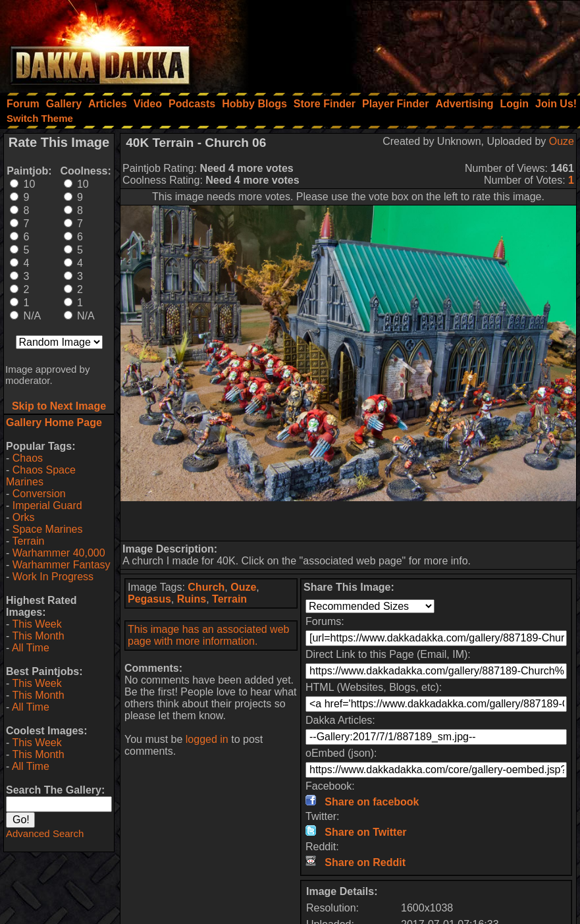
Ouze (562, 141)
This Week (37, 624)
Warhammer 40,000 (59, 553)
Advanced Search (45, 833)
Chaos (28, 458)
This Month (38, 636)
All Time (31, 648)
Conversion (39, 494)
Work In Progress (53, 577)
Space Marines (48, 529)
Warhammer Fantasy (62, 565)
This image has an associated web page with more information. (208, 635)
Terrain (28, 541)
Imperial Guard (47, 505)
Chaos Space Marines (41, 476)
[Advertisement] (403, 43)
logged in (207, 739)
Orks (24, 517)
